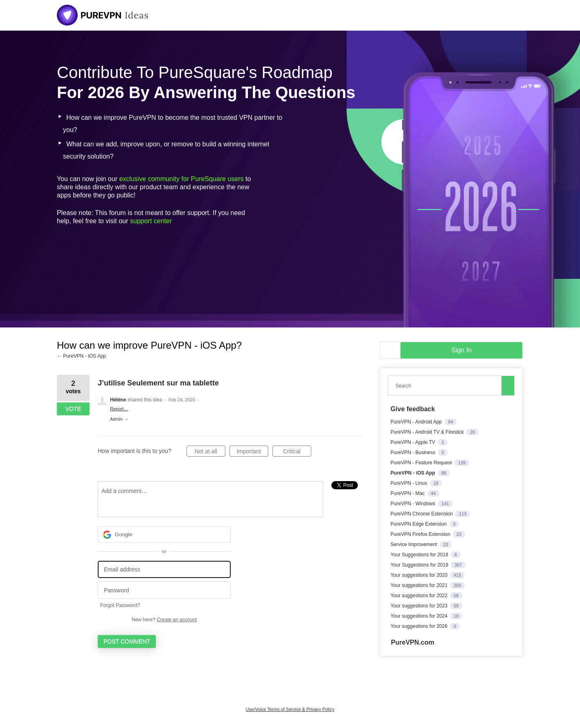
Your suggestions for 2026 (420, 626)
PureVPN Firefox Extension (421, 534)
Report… (119, 409)
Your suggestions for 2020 (420, 575)
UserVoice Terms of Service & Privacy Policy (290, 709)
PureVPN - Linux (410, 483)
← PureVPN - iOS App (81, 356)
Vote (73, 409)
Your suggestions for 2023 (420, 606)
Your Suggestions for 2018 (420, 555)
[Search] (508, 385)
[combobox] (447, 386)
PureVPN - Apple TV (414, 442)
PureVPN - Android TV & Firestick (428, 432)
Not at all (210, 452)
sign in (461, 350)
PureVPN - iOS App (414, 473)
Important (253, 452)
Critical (297, 452)
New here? (164, 620)
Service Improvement (415, 544)
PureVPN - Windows (414, 504)
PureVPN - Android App (417, 422)
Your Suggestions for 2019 (420, 565)
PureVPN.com (413, 642)
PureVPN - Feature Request (422, 463)
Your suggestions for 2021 (420, 585)
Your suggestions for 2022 (420, 596)
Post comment (127, 641)
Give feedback (413, 409)
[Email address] (164, 570)
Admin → (119, 419)
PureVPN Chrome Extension (422, 514)
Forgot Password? (120, 605)
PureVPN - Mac (408, 493)
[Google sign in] (164, 535)
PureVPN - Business (414, 452)
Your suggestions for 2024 (420, 616)
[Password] (164, 590)
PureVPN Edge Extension (419, 524)
